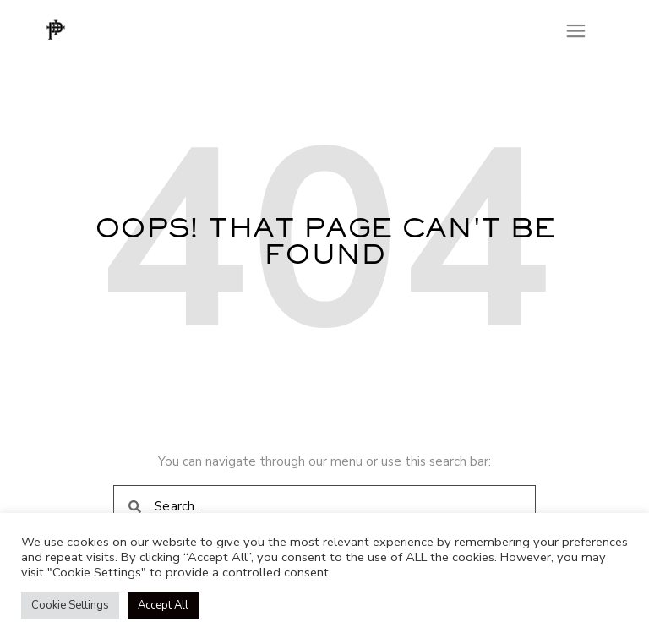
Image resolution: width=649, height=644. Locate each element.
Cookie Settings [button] (70, 605)
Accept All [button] (163, 605)
